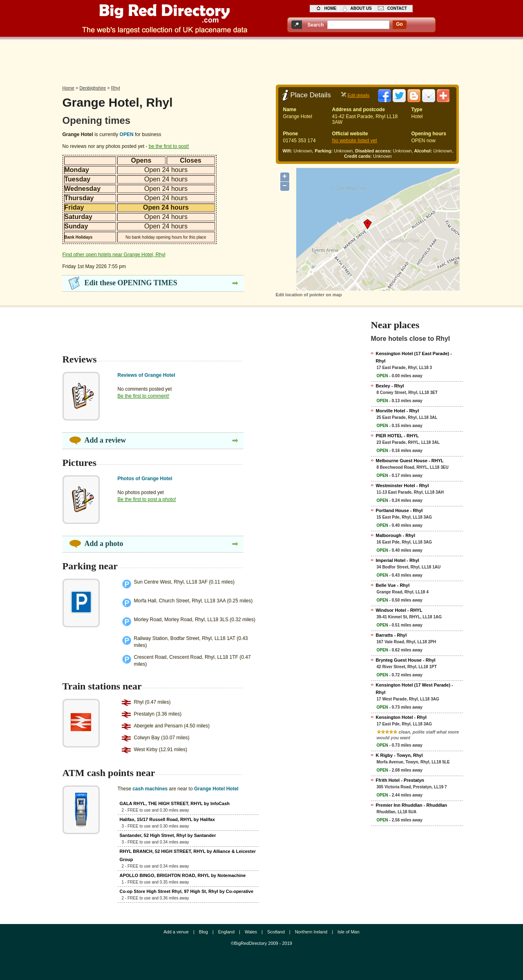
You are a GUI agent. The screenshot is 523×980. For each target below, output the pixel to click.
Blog (203, 932)
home (331, 8)
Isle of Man (349, 932)
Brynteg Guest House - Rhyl (406, 660)
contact (397, 8)
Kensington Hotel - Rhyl (401, 717)
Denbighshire (93, 88)
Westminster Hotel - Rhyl (402, 486)
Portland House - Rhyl (399, 510)
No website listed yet (355, 141)
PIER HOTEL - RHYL (398, 436)
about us (361, 8)
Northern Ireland (311, 932)
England (226, 932)
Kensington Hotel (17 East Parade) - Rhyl (414, 357)
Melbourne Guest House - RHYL (410, 461)
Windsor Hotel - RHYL (399, 610)
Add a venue (176, 932)
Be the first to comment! (144, 396)
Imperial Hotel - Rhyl (398, 560)
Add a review (105, 440)
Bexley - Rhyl (390, 386)
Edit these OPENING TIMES (131, 283)
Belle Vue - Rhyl (393, 585)
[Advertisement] (261, 60)
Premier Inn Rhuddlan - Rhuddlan (412, 805)
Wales (251, 932)
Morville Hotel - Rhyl (398, 411)
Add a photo (104, 544)
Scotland (276, 932)
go (399, 24)
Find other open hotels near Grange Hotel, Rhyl (114, 255)
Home (68, 88)
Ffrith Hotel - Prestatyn (400, 780)
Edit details (359, 95)
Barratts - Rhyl (391, 635)
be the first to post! (169, 146)
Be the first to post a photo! (147, 499)
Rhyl (116, 88)
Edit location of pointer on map (309, 295)
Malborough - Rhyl (396, 535)
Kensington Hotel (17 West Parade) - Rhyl (415, 689)
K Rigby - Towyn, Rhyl (399, 755)
